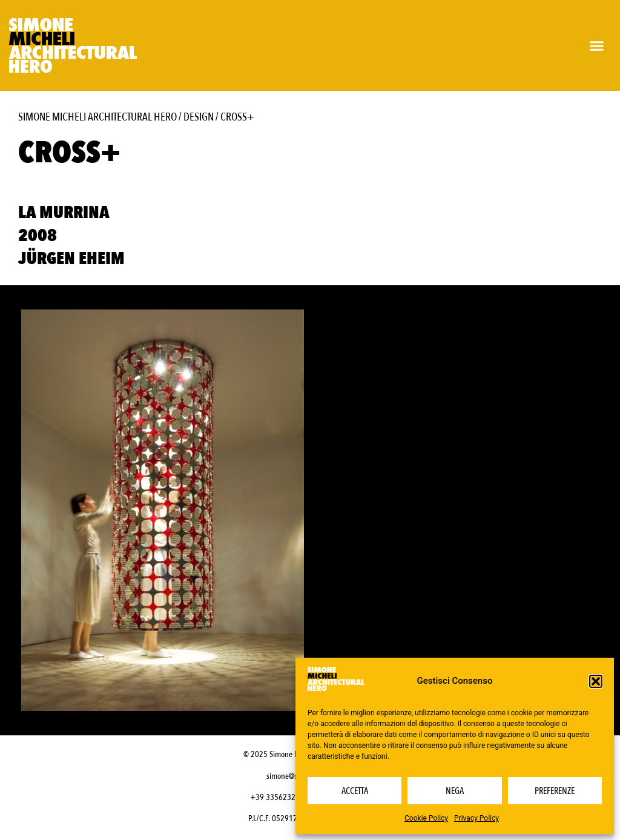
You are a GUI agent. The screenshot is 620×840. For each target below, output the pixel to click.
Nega (455, 791)
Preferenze (555, 791)
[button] (596, 681)
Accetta (355, 791)
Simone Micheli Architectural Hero (97, 117)
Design (199, 117)
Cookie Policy (426, 818)
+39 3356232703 (279, 797)
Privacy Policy (477, 818)
